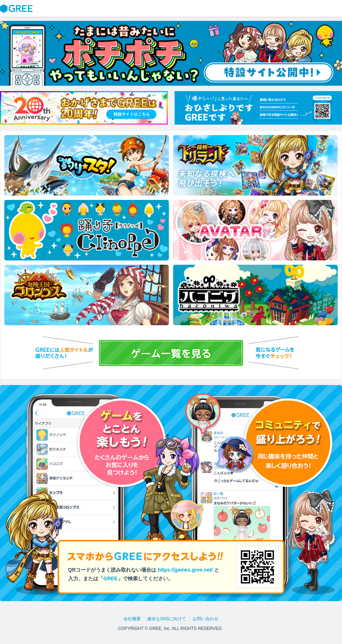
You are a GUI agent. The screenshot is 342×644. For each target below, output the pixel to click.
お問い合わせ (206, 619)
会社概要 (132, 619)
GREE (17, 9)
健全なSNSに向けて (167, 619)
